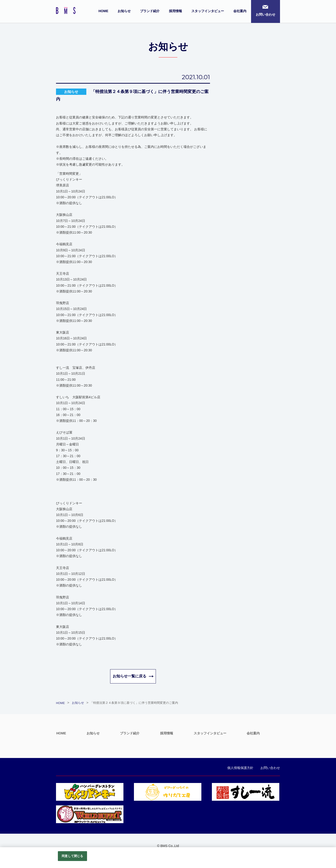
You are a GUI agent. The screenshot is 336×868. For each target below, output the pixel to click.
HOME (103, 11)
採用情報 (175, 11)
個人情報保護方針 (240, 768)
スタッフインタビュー (208, 11)
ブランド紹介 (150, 11)
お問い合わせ (266, 14)
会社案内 (240, 11)
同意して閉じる (72, 856)
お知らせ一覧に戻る (129, 676)
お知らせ (124, 11)
